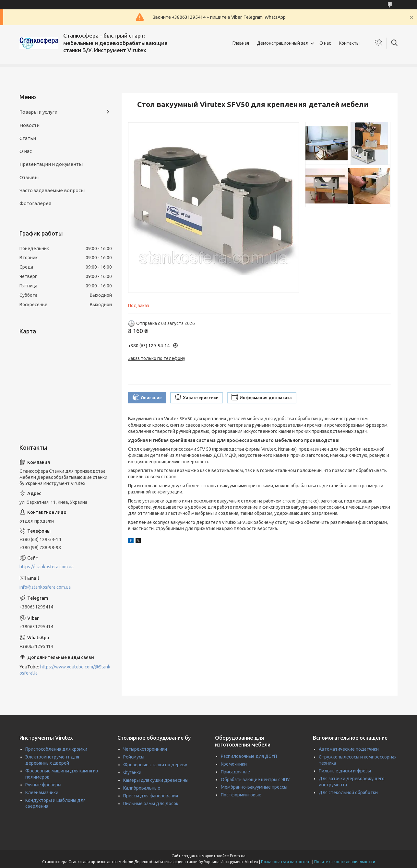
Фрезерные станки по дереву (155, 765)
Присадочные (235, 772)
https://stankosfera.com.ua (47, 567)
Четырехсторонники (145, 749)
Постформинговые (241, 795)
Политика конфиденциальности (345, 862)
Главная (241, 43)
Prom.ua (238, 856)
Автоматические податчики (349, 749)
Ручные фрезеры (43, 785)
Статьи (28, 138)
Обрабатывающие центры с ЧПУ (255, 780)
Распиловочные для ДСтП (249, 756)
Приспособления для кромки (56, 749)
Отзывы (29, 177)
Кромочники (234, 764)
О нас (325, 43)
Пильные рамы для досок (151, 804)
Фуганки (132, 772)
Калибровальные (142, 788)
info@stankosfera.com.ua (45, 587)
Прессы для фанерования (151, 796)
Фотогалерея (35, 203)
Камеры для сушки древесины (156, 780)
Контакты (349, 43)
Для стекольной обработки (348, 793)
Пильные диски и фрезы (345, 771)
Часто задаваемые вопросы (52, 190)
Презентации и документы (51, 164)
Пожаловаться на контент (286, 862)
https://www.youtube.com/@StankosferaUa (65, 670)
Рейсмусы (134, 757)
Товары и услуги (38, 112)
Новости (30, 125)
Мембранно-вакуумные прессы (254, 787)
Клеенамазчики (42, 793)
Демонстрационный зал (283, 43)
